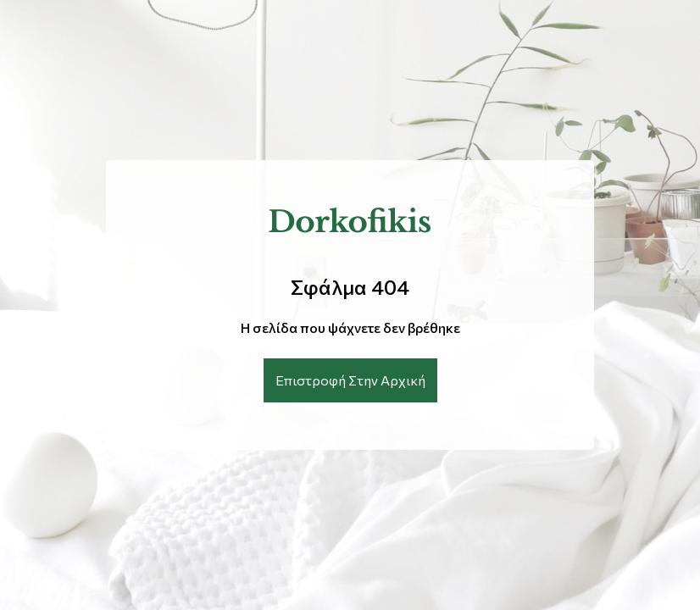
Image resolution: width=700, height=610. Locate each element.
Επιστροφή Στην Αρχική (350, 380)
